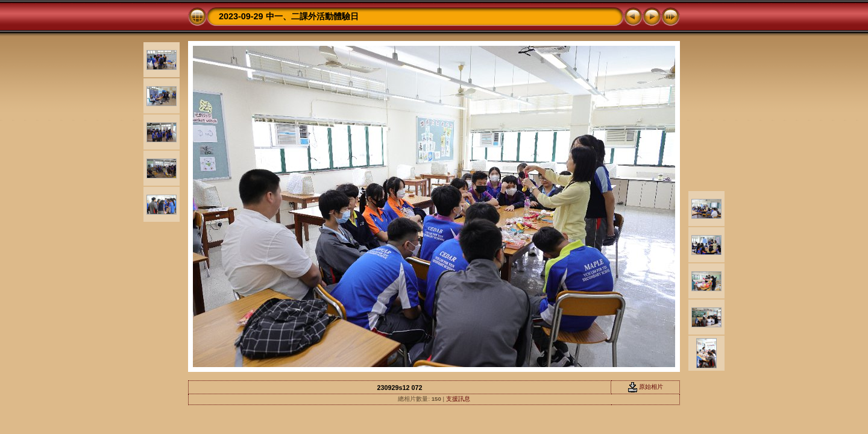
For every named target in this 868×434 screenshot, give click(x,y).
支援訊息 (458, 399)
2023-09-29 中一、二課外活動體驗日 (289, 16)
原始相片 (646, 387)
